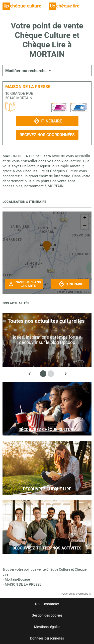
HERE (86, 292)
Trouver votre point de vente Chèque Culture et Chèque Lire (44, 572)
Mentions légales (47, 627)
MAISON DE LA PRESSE (23, 584)
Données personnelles (47, 638)
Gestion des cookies (47, 615)
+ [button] (85, 218)
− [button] (85, 226)
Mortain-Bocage (17, 579)
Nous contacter (47, 604)
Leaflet (61, 292)
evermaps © (84, 594)
